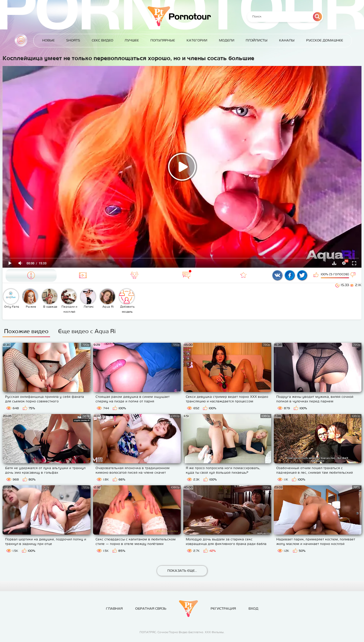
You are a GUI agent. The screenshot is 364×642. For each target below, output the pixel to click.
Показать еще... (182, 571)
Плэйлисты (257, 40)
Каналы (287, 40)
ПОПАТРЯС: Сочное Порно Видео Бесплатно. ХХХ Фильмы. (182, 632)
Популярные (163, 40)
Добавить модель (127, 301)
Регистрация (223, 609)
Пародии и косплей (69, 301)
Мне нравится (316, 275)
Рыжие (30, 299)
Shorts (73, 40)
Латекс (88, 299)
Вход (253, 609)
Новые (48, 40)
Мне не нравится (353, 275)
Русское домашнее (325, 40)
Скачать (334, 263)
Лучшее (132, 40)
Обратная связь (151, 609)
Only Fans (11, 299)
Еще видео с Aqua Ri (87, 331)
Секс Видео (103, 40)
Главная (21, 40)
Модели (227, 40)
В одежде (50, 299)
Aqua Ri (107, 299)
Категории (197, 40)
